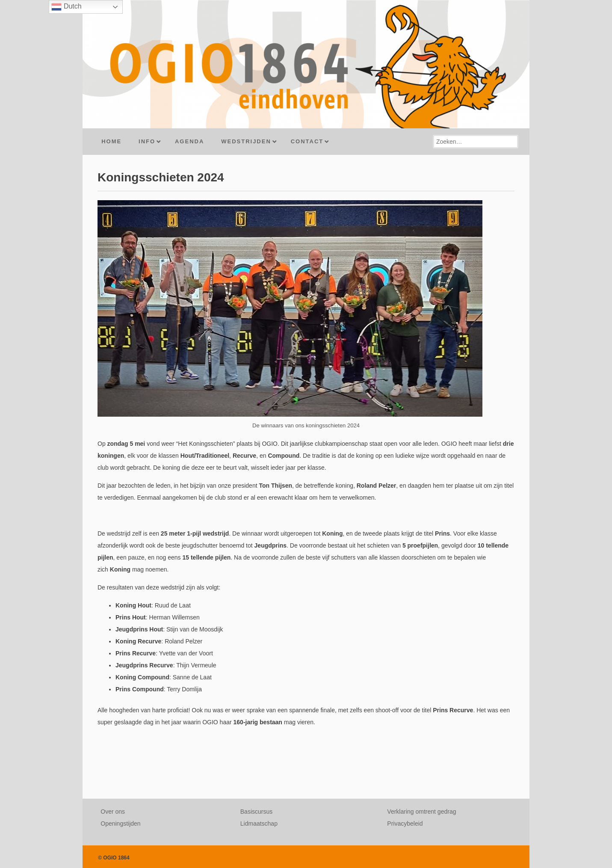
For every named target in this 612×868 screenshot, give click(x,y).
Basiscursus (256, 812)
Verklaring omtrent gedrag (421, 812)
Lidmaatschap (259, 824)
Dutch (66, 7)
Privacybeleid (405, 824)
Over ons (113, 812)
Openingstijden (120, 824)
